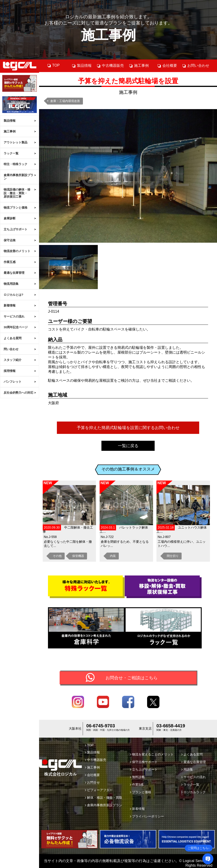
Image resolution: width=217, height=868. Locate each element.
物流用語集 (11, 284)
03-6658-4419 (171, 727)
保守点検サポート (144, 763)
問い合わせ (11, 349)
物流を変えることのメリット (152, 755)
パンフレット (13, 382)
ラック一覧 (11, 153)
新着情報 (10, 305)
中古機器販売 (110, 66)
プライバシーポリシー (147, 817)
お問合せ (92, 783)
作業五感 (10, 262)
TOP (53, 65)
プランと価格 (141, 793)
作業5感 (137, 785)
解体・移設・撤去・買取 (104, 798)
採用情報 (10, 371)
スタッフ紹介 (13, 360)
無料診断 (137, 778)
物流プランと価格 (16, 208)
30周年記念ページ (16, 327)
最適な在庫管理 (14, 273)
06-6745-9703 (101, 727)
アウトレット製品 (16, 142)
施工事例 (10, 131)
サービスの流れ (14, 316)
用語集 (187, 770)
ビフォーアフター (99, 791)
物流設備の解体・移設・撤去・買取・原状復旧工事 (17, 193)
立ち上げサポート (16, 229)
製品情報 (10, 121)
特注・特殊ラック (16, 164)
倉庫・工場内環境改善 (65, 101)
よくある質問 (13, 338)
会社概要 (167, 66)
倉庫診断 (10, 218)
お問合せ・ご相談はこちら (131, 678)
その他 (57, 556)
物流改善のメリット (17, 251)
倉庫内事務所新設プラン (19, 177)
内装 (113, 556)
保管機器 (78, 556)
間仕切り (173, 556)
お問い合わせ (196, 66)
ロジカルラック (194, 793)
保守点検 (10, 240)
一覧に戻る (128, 446)
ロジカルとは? (13, 295)
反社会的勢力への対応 (19, 393)
